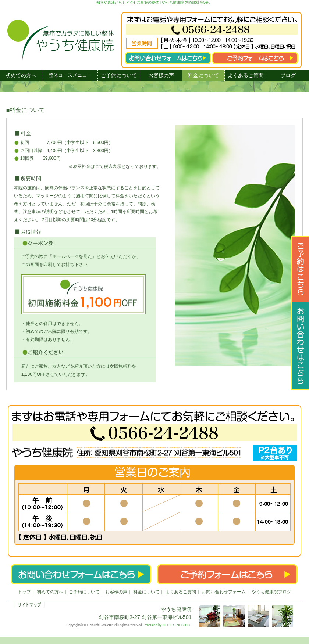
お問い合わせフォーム (224, 592)
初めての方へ (21, 75)
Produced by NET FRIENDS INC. (167, 625)
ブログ (288, 75)
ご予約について (119, 75)
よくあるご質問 (246, 75)
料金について (203, 75)
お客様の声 (161, 75)
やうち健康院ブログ (271, 592)
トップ (24, 592)
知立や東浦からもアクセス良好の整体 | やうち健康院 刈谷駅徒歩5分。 (155, 2)
